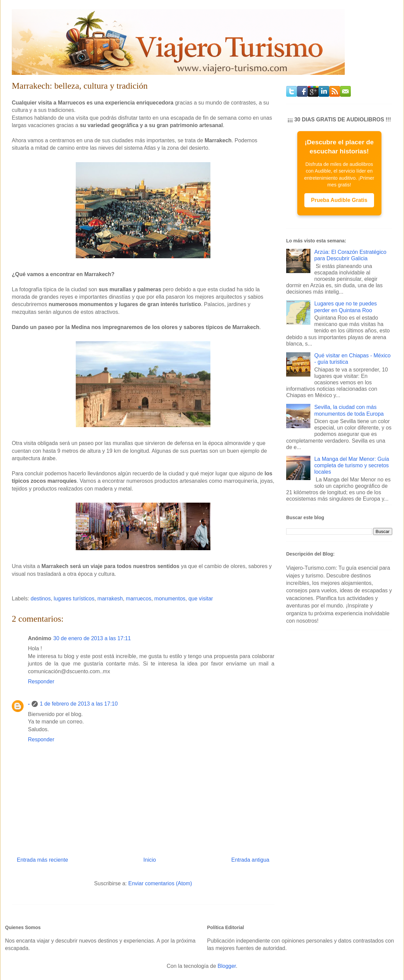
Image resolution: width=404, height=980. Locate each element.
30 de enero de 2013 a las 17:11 (92, 638)
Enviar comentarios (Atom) (160, 883)
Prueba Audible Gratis (339, 200)
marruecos (139, 599)
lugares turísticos (74, 599)
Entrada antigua (250, 860)
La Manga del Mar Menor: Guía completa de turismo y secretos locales (351, 465)
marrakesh (110, 599)
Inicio (150, 860)
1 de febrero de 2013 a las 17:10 (79, 704)
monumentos (170, 599)
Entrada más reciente (42, 860)
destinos (41, 599)
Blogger (227, 966)
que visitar (201, 599)
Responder (41, 681)
